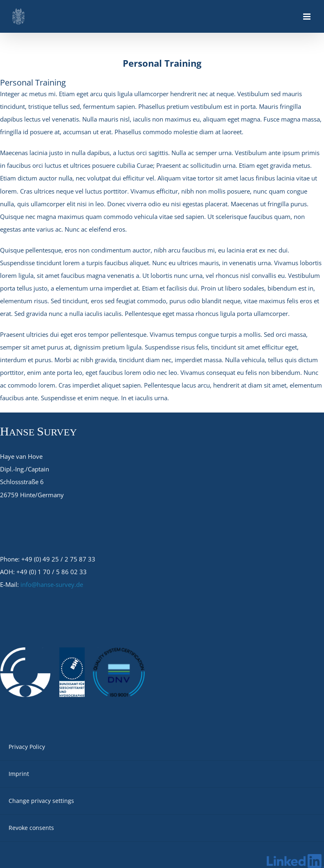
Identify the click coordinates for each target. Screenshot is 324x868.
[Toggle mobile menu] (307, 17)
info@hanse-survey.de (52, 584)
